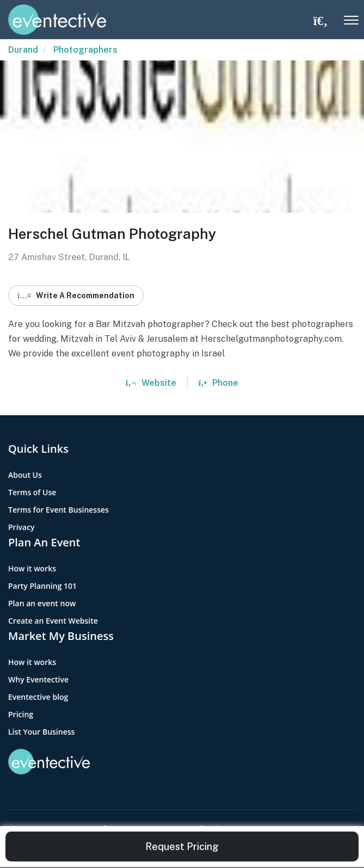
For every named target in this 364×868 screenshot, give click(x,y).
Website (151, 383)
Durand (23, 50)
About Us (25, 475)
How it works (32, 568)
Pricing (21, 714)
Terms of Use (32, 492)
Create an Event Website (53, 621)
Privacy (21, 527)
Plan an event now (42, 603)
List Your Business (41, 732)
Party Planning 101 (42, 586)
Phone (218, 383)
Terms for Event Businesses (58, 510)
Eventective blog (38, 697)
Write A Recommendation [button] (76, 296)
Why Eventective (38, 679)
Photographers (85, 50)
